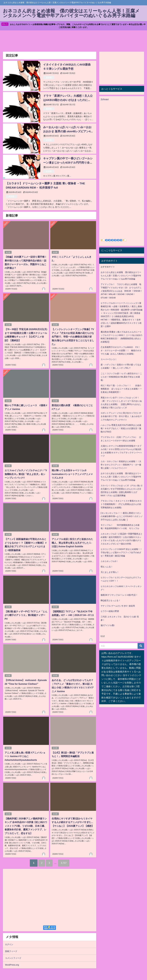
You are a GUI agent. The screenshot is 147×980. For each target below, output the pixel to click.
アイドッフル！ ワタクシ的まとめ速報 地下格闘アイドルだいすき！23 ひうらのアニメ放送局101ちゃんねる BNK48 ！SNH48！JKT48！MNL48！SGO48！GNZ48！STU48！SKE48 (122, 292)
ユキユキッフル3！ (109, 562)
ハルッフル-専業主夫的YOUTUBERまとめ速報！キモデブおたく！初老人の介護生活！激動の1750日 (121, 429)
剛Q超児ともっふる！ (111, 601)
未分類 (49, 78)
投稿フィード (11, 951)
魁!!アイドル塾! (108, 626)
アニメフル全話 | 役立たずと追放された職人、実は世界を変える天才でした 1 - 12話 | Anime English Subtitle (72, 543)
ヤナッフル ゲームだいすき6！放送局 (118, 606)
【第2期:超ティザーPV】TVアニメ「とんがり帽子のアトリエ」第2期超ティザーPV (26, 615)
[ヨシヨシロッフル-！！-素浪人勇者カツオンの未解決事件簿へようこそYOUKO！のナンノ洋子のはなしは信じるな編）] (122, 517)
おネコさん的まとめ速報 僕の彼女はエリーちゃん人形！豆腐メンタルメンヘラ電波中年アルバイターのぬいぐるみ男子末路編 (121, 276)
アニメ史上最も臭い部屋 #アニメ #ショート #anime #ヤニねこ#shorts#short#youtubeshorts (25, 756)
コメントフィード (13, 958)
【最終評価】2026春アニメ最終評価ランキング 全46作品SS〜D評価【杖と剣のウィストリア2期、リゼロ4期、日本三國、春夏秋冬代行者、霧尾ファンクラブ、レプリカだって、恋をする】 (26, 826)
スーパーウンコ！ (109, 360)
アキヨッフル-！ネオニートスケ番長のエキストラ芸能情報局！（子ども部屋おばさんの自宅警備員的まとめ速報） (121, 505)
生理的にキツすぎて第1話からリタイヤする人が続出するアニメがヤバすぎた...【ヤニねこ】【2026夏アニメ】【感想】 (73, 822)
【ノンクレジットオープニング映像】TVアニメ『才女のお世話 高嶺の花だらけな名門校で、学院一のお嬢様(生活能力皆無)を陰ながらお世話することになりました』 (73, 337)
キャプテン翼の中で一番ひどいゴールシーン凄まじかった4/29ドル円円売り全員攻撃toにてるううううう (68, 163)
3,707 (65, 863)
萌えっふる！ (107, 567)
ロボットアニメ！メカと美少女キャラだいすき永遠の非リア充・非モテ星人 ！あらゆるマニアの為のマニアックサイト (121, 417)
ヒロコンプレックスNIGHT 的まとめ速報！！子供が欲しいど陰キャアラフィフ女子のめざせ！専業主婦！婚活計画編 (121, 553)
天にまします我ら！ (110, 573)
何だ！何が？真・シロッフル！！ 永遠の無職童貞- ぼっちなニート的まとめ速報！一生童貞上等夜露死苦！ (121, 390)
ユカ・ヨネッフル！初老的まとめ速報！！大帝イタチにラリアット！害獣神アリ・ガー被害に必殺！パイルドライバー (121, 465)
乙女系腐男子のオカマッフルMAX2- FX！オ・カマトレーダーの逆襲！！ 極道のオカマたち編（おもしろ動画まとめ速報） (121, 351)
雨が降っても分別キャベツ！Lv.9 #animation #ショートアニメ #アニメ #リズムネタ (72, 474)
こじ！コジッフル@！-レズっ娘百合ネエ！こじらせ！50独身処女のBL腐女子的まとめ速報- (121, 377)
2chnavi (105, 100)
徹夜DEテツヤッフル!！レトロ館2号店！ (119, 596)
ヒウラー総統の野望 (110, 612)
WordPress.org (12, 965)
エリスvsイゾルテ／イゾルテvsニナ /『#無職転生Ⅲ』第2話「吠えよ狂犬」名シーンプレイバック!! (26, 474)
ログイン (9, 944)
